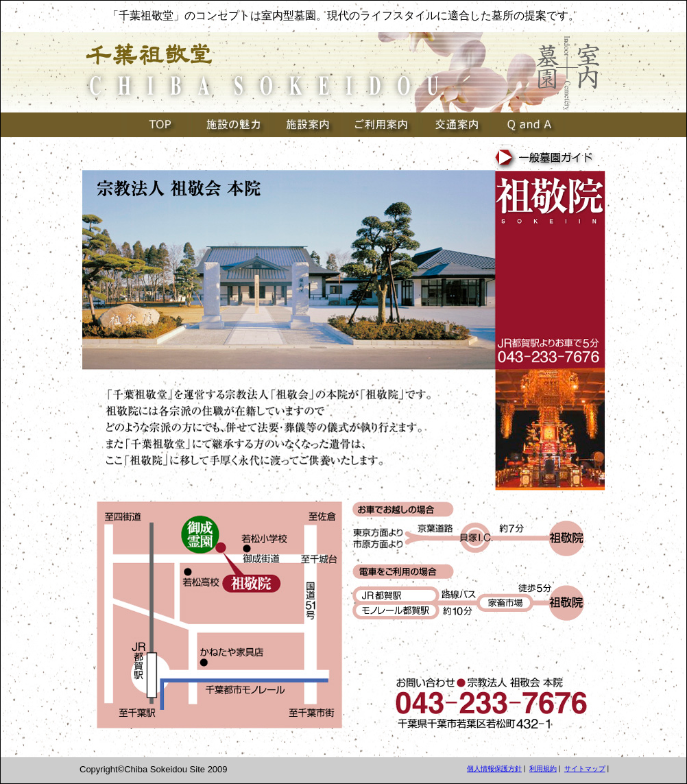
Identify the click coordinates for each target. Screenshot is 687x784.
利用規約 (543, 769)
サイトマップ (585, 769)
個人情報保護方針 (494, 769)
